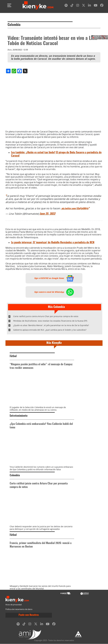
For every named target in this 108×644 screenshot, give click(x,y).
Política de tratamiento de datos (19, 609)
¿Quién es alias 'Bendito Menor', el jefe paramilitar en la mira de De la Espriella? (51, 325)
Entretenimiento (19, 416)
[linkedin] (89, 6)
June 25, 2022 (47, 214)
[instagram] (78, 6)
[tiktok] (72, 6)
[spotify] (66, 6)
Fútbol (13, 356)
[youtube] (96, 6)
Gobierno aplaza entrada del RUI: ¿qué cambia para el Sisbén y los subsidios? (50, 330)
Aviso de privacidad (14, 605)
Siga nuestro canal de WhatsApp (54, 292)
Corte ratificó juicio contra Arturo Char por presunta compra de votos (46, 316)
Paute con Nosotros (29, 615)
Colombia (14, 25)
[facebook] (102, 6)
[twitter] (84, 6)
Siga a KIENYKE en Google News (54, 278)
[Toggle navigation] (9, 5)
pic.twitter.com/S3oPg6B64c (75, 209)
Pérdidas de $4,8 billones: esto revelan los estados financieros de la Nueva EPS (50, 321)
